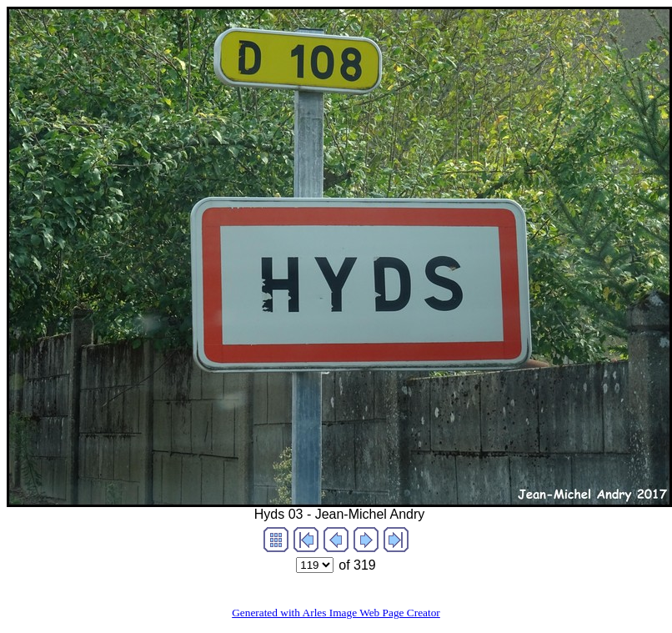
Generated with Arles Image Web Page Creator (336, 613)
